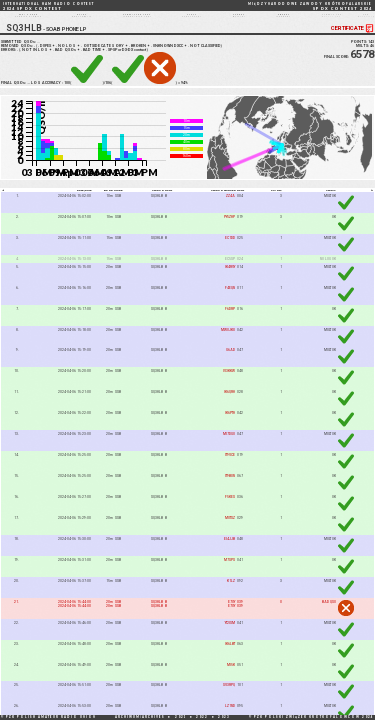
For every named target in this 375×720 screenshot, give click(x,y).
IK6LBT (230, 655)
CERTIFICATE (353, 39)
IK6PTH (230, 425)
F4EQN (230, 299)
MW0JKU (228, 341)
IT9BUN (230, 487)
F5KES (230, 508)
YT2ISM (230, 634)
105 (30, 94)
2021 (181, 717)
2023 (224, 717)
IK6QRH (229, 404)
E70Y (231, 617)
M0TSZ (230, 529)
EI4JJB (229, 550)
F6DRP (230, 320)
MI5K (231, 676)
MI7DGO (229, 446)
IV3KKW (229, 383)
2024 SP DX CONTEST (48, 6)
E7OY (231, 613)
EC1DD (230, 249)
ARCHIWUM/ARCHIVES (140, 717)
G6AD (230, 362)
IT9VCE (230, 467)
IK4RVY (230, 278)
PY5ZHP (229, 228)
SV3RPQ (229, 697)
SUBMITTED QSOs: (22, 53)
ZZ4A (230, 207)
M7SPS (229, 571)
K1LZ (231, 592)
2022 (202, 717)
